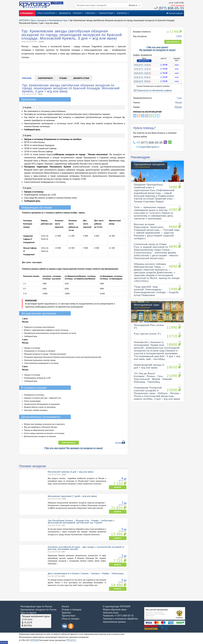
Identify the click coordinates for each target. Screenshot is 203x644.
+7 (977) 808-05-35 (169, 8)
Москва (178, 107)
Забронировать (173, 42)
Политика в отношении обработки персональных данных (120, 620)
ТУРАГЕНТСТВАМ (107, 13)
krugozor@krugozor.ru (148, 147)
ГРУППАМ (78, 13)
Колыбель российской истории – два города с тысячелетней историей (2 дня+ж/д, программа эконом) (86, 548)
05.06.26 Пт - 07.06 (142, 77)
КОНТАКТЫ (123, 13)
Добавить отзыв (81, 78)
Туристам (66, 613)
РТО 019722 (71, 640)
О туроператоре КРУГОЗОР (117, 606)
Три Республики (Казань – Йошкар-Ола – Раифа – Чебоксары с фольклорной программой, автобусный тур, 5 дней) (81, 522)
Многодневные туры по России (36, 606)
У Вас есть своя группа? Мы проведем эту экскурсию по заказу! (74, 448)
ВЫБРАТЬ (118, 487)
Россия (179, 102)
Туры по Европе (28, 613)
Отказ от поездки (71, 619)
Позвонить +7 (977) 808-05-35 (118, 616)
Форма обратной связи (115, 610)
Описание (27, 78)
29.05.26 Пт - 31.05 (142, 65)
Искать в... (135, 5)
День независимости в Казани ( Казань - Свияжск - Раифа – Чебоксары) (86, 573)
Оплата (65, 606)
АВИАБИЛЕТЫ (65, 13)
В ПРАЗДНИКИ (27, 13)
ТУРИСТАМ (91, 13)
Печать (120, 443)
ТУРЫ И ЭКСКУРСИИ (47, 13)
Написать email (111, 613)
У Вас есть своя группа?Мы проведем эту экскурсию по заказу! (157, 49)
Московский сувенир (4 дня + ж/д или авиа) (71, 472)
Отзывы (63, 78)
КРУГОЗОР (34, 640)
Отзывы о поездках (72, 610)
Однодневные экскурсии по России (38, 610)
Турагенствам (69, 616)
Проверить (144, 61)
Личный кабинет (175, 13)
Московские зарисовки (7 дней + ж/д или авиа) (72, 496)
